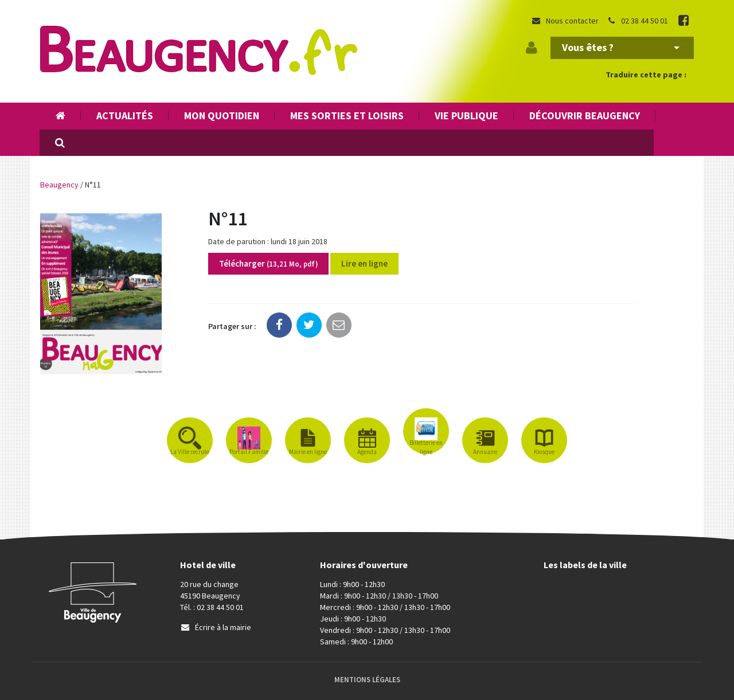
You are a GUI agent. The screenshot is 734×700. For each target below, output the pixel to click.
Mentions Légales (367, 680)
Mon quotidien (222, 116)
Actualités (125, 116)
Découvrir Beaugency (585, 116)
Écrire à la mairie (216, 627)
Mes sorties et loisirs (347, 116)
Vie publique (466, 116)
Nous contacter (565, 21)
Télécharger (268, 263)
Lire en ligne (364, 263)
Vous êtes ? (621, 47)
